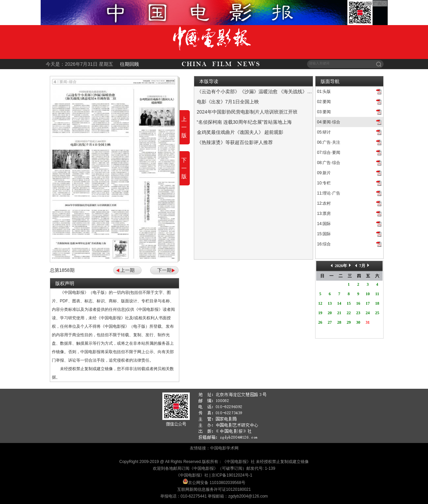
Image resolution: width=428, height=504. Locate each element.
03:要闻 (324, 112)
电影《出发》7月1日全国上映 (228, 102)
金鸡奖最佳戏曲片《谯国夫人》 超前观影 (240, 132)
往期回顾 (129, 64)
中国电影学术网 (224, 448)
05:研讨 (324, 132)
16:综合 (324, 244)
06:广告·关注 (329, 142)
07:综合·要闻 (329, 153)
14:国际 (324, 224)
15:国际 (324, 234)
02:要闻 (324, 102)
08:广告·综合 (329, 163)
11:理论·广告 (329, 193)
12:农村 (324, 203)
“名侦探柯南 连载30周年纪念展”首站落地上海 (244, 122)
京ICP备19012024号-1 (232, 475)
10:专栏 (324, 183)
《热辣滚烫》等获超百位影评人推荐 (235, 142)
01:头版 (324, 92)
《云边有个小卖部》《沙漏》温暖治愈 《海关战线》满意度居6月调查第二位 (277, 92)
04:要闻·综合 (329, 122)
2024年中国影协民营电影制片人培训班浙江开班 (247, 112)
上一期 (127, 270)
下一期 (164, 270)
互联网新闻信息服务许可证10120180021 (214, 489)
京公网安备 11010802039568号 (217, 483)
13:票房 (324, 214)
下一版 (184, 168)
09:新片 (324, 173)
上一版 (184, 127)
